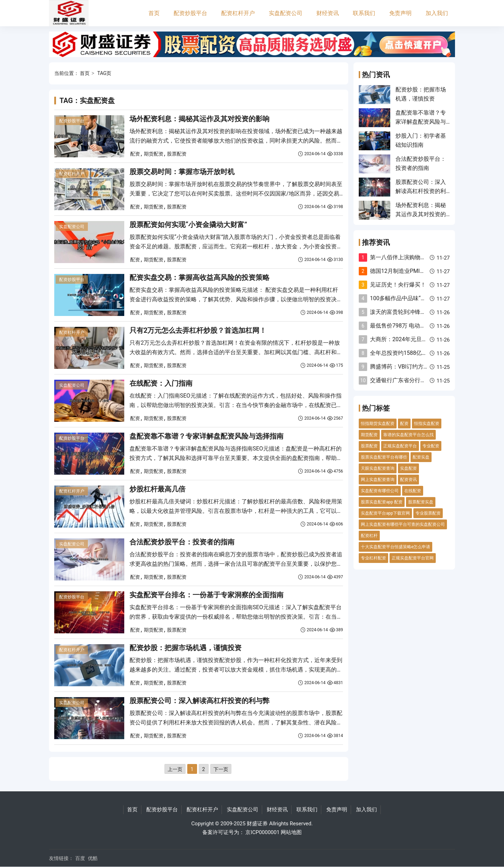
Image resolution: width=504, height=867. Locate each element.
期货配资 (154, 154)
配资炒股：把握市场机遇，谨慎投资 (185, 648)
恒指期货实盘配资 (378, 424)
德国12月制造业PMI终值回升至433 (414, 271)
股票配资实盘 (421, 502)
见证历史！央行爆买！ (398, 285)
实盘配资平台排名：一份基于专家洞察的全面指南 (206, 595)
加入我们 (437, 13)
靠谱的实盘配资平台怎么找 (408, 435)
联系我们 (364, 13)
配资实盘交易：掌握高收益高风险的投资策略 (199, 277)
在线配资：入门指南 (161, 383)
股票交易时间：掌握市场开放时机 (182, 172)
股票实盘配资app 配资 (382, 502)
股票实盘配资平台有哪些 (384, 457)
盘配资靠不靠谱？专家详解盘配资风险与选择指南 (206, 436)
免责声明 (400, 13)
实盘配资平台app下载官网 (385, 513)
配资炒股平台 (190, 13)
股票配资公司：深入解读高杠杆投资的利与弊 (199, 701)
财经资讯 (328, 13)
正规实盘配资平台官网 (413, 558)
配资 (135, 154)
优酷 (93, 858)
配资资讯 (408, 480)
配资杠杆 (369, 536)
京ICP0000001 (262, 832)
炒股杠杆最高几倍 (157, 489)
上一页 (175, 769)
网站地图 (291, 832)
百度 (80, 858)
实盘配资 (408, 468)
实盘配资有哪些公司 (380, 491)
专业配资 (431, 446)
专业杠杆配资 (373, 558)
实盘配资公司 (286, 13)
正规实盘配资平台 (400, 446)
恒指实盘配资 (427, 424)
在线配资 (413, 491)
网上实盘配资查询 (378, 480)
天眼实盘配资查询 (378, 468)
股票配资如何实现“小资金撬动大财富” (188, 225)
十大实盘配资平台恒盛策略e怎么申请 (395, 547)
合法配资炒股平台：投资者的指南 (182, 542)
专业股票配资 (428, 513)
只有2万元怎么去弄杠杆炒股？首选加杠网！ (198, 330)
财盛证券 (257, 824)
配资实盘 (421, 457)
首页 (154, 13)
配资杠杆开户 (238, 13)
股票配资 (177, 154)
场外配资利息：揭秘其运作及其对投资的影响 (199, 119)
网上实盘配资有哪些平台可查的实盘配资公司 (403, 524)
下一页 (221, 769)
